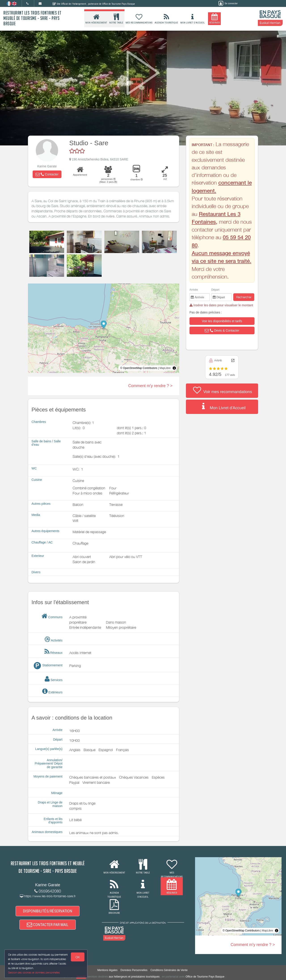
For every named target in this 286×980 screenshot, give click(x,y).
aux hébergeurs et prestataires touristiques (134, 977)
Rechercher (244, 297)
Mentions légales (107, 970)
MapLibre (165, 368)
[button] (47, 174)
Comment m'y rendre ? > (150, 386)
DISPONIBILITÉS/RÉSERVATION (48, 911)
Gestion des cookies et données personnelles (34, 973)
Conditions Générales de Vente (169, 970)
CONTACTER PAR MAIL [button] (48, 925)
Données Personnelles (134, 970)
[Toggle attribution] (174, 368)
